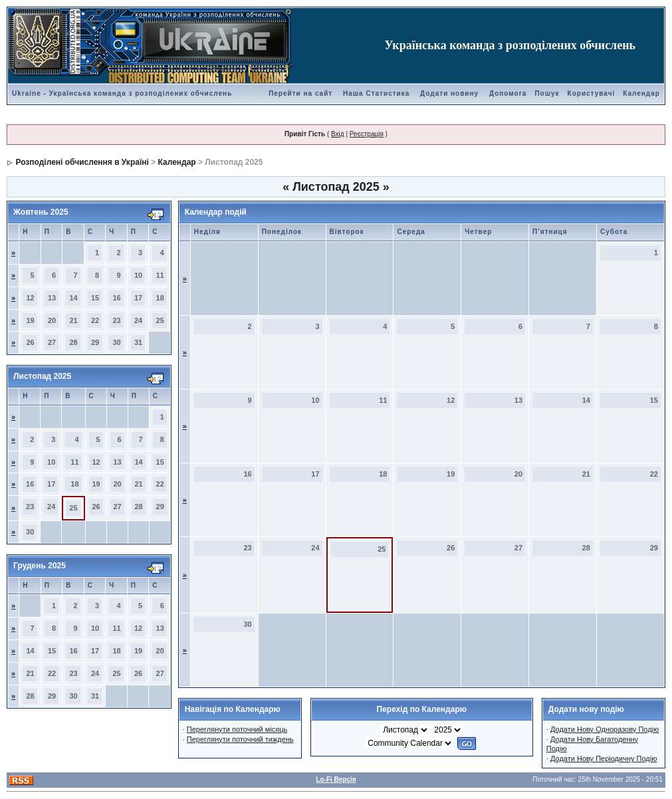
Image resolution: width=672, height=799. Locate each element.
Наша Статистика (376, 93)
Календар (641, 93)
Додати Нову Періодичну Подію (604, 758)
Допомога (508, 93)
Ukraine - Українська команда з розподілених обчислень (122, 93)
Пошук (547, 93)
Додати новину (449, 93)
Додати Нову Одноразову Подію (605, 729)
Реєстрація (367, 134)
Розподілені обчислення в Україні (82, 162)
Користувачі (592, 93)
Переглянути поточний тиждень (240, 739)
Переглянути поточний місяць (237, 729)
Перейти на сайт (300, 93)
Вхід (338, 134)
